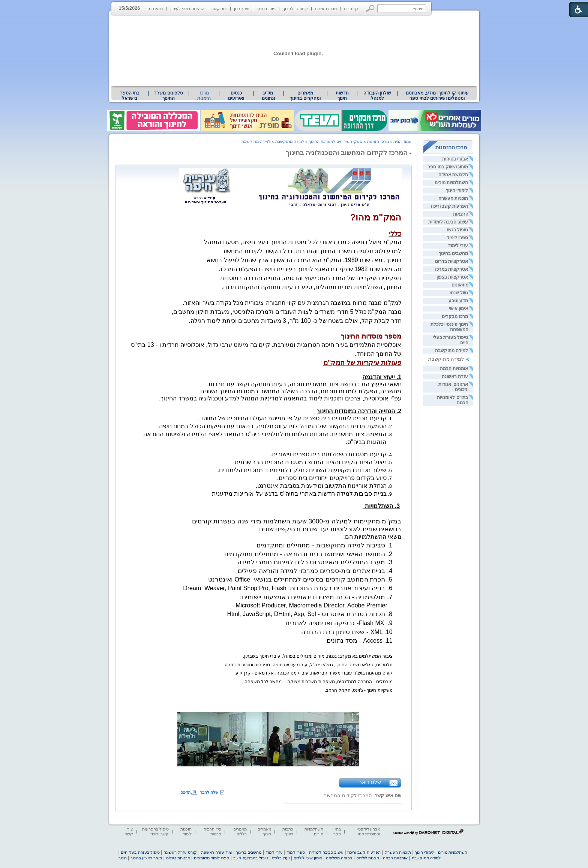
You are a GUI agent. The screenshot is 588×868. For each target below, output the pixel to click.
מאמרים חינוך (264, 831)
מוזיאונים (460, 285)
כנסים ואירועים (236, 96)
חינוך (123, 858)
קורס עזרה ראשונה (180, 852)
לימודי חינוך (457, 190)
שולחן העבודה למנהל (377, 96)
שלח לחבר (209, 792)
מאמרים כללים (240, 831)
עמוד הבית (402, 141)
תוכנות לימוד (186, 831)
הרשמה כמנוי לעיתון (187, 9)
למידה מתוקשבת (451, 351)
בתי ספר (337, 831)
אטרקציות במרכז (451, 269)
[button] (370, 8)
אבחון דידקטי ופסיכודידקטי (369, 831)
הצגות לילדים (368, 858)
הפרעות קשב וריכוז (450, 206)
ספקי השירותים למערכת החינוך (335, 141)
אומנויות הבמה (454, 369)
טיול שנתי (459, 293)
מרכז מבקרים (455, 316)
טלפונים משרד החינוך (168, 96)
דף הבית (351, 9)
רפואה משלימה (339, 858)
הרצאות (461, 214)
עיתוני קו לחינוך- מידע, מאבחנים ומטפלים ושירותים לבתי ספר (437, 96)
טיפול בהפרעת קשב (251, 858)
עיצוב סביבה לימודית (448, 222)
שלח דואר (370, 782)
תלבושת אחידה (453, 175)
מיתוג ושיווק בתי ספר (448, 167)
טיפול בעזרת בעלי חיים (140, 852)
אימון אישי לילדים (308, 858)
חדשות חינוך (342, 96)
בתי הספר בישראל (130, 96)
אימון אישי (458, 309)
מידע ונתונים (268, 96)
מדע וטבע (458, 301)
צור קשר (219, 9)
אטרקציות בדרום (451, 261)
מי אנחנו (156, 9)
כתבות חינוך (288, 831)
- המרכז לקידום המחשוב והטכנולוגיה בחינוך (349, 153)
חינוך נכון (242, 9)
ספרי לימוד (457, 238)
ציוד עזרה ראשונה (217, 852)
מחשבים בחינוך (453, 253)
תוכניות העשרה (453, 198)
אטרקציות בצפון (452, 277)
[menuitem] (437, 96)
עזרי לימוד (458, 246)
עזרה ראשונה (455, 376)
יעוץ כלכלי (281, 858)
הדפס (185, 792)
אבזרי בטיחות (455, 159)
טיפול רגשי (457, 230)
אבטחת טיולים (178, 858)
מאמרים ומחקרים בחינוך (305, 96)
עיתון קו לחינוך (295, 9)
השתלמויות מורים (451, 183)
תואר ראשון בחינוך (146, 858)
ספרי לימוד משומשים (211, 858)
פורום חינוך (266, 9)
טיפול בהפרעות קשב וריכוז (155, 831)
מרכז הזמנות (326, 9)
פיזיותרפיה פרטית (212, 831)
